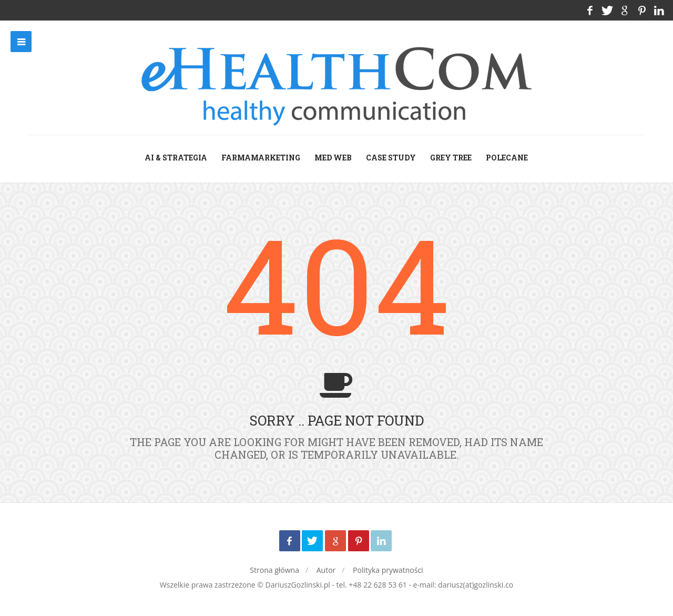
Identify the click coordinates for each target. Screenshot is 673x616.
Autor (326, 570)
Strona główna (274, 570)
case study (391, 158)
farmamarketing (261, 158)
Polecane (507, 158)
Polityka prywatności (388, 570)
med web (333, 158)
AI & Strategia (176, 158)
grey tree (451, 158)
